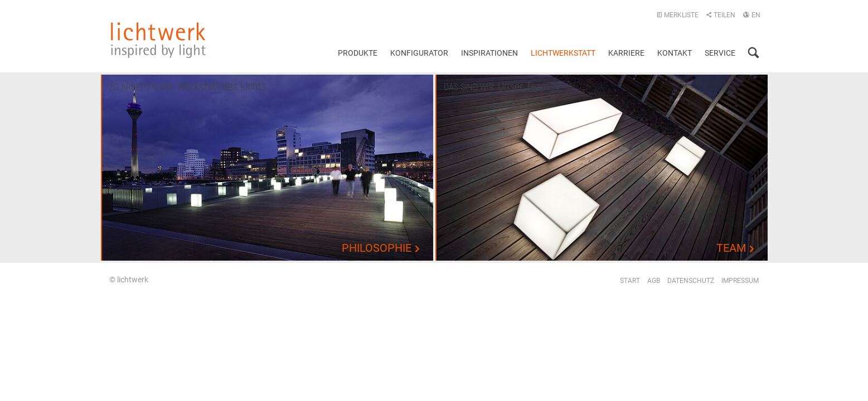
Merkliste (678, 15)
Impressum (740, 281)
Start (630, 281)
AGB (654, 281)
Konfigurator (419, 53)
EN (751, 15)
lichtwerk (158, 40)
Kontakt (675, 53)
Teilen (721, 15)
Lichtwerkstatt (563, 53)
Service (720, 53)
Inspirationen (489, 53)
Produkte (358, 53)
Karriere (626, 53)
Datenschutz (691, 281)
